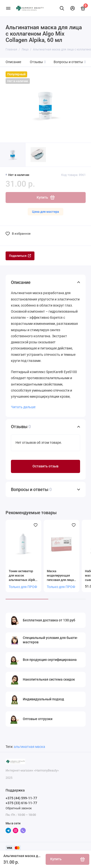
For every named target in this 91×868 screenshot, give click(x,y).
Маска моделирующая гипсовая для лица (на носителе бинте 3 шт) (61, 576)
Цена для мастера (45, 212)
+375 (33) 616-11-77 (21, 803)
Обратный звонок (19, 808)
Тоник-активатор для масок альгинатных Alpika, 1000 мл (23, 576)
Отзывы (38, 62)
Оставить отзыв (45, 466)
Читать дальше (23, 407)
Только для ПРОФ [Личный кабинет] (23, 587)
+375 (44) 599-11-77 (21, 798)
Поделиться (20, 256)
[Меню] (8, 8)
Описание (13, 62)
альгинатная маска (29, 747)
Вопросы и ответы (70, 62)
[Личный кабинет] (73, 8)
